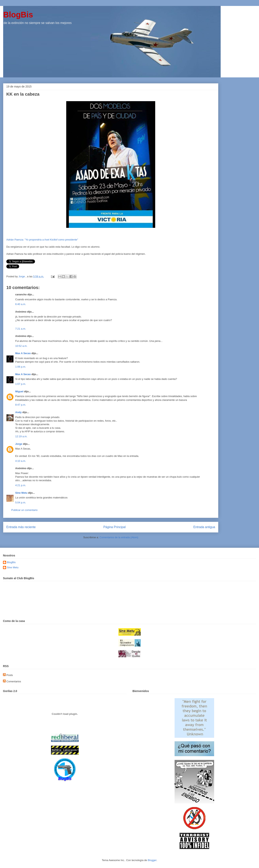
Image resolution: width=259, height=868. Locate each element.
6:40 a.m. (21, 304)
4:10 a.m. (21, 461)
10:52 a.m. (21, 346)
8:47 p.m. (21, 405)
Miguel (19, 391)
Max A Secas (23, 353)
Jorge (19, 444)
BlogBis (18, 15)
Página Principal (115, 527)
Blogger (152, 860)
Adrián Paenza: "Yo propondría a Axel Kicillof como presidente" (42, 240)
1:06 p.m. (21, 367)
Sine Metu (21, 493)
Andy (18, 412)
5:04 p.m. (21, 502)
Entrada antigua (204, 527)
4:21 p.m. (21, 485)
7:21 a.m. (21, 329)
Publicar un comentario (24, 510)
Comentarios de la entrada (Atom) (119, 537)
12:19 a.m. (21, 436)
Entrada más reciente (21, 527)
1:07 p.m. (21, 384)
